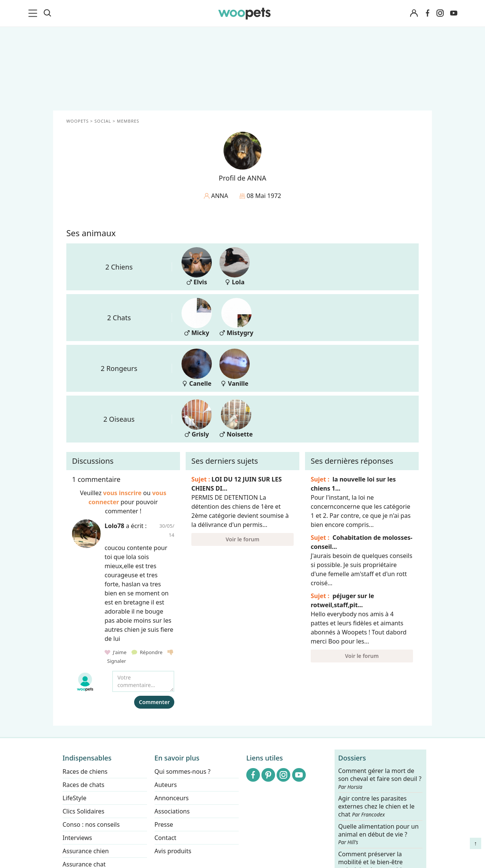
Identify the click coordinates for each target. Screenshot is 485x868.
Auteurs (166, 785)
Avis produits (173, 851)
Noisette (236, 419)
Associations (172, 811)
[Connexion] (414, 13)
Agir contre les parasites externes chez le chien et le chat (377, 807)
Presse (164, 824)
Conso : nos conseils (91, 824)
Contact (166, 838)
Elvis (197, 267)
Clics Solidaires (84, 811)
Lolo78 (114, 526)
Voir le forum (243, 539)
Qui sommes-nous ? (183, 771)
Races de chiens (85, 771)
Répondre (148, 652)
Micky (197, 317)
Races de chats (83, 785)
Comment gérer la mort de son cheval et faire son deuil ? (380, 779)
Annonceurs (172, 798)
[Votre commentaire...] (143, 681)
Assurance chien (86, 851)
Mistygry (236, 317)
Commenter (154, 702)
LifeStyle (74, 798)
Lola (235, 267)
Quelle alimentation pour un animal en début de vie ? (379, 834)
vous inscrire (122, 493)
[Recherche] (47, 13)
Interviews (77, 838)
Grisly (197, 419)
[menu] (34, 13)
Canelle (197, 368)
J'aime (116, 652)
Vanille (235, 368)
